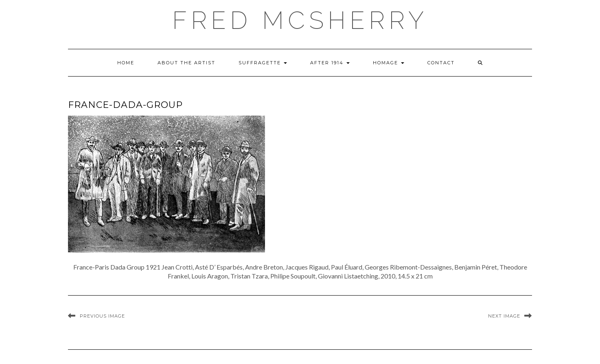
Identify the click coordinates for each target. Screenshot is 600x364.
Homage (389, 63)
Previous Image (102, 316)
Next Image (504, 316)
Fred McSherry (300, 20)
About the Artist (186, 63)
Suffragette (263, 63)
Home (126, 63)
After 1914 (330, 63)
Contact (441, 63)
